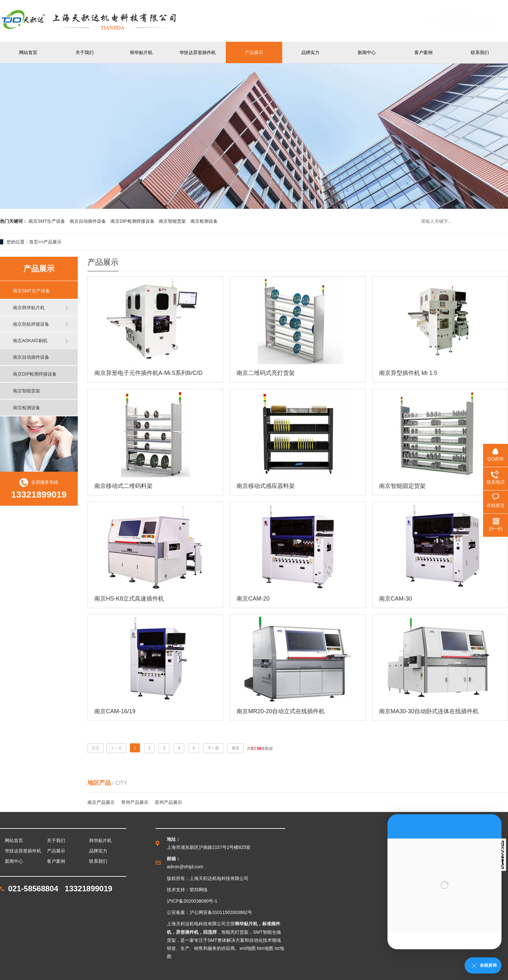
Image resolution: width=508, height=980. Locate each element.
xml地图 (248, 948)
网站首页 (28, 52)
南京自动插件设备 (88, 221)
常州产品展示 (135, 802)
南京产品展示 (101, 802)
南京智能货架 (173, 221)
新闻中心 (367, 52)
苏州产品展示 (168, 802)
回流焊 (210, 932)
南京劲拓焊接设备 (31, 324)
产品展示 (254, 52)
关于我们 (85, 52)
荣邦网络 (199, 890)
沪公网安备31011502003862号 (221, 912)
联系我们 (480, 52)
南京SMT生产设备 (47, 221)
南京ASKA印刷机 (30, 341)
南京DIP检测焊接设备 (133, 221)
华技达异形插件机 (198, 52)
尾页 (236, 748)
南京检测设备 (204, 221)
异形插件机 (187, 932)
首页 (34, 242)
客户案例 (423, 52)
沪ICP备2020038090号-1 (192, 901)
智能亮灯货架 (235, 932)
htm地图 (265, 948)
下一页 (213, 748)
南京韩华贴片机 (29, 308)
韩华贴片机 (141, 52)
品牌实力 (310, 52)
